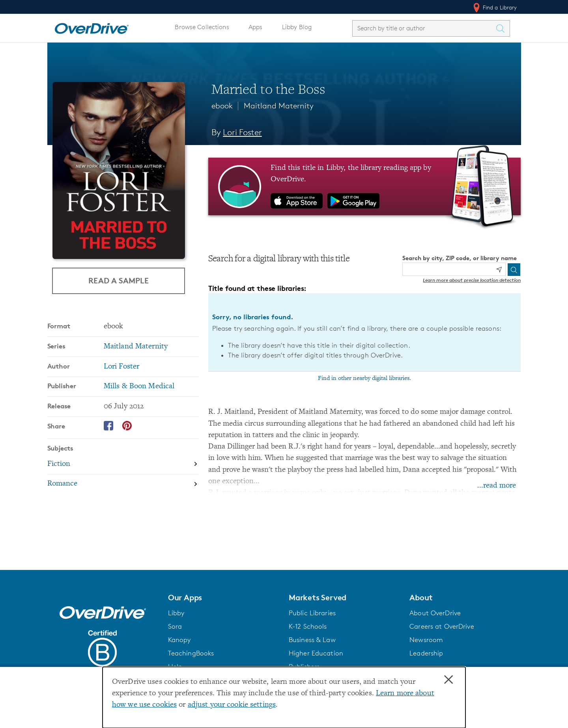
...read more (497, 486)
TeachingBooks (191, 653)
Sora (175, 626)
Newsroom (426, 640)
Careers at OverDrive (442, 626)
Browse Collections (202, 27)
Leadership (426, 653)
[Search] (514, 270)
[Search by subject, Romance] (123, 484)
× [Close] (448, 680)
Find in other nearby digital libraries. (364, 378)
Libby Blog (297, 27)
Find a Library (494, 7)
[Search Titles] (503, 28)
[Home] (92, 27)
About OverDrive (435, 613)
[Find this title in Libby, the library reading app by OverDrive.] (365, 186)
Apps (256, 27)
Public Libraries (312, 613)
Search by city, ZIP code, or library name (460, 258)
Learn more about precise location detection (472, 280)
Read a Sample (119, 280)
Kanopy (179, 640)
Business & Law (312, 640)
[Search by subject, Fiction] (123, 465)
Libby (176, 613)
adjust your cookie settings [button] (232, 705)
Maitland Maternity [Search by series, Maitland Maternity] (136, 347)
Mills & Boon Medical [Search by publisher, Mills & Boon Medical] (139, 386)
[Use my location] (499, 270)
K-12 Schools (308, 626)
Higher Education (316, 653)
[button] (224, 598)
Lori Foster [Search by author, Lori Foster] (242, 132)
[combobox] (424, 28)
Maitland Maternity (279, 106)
